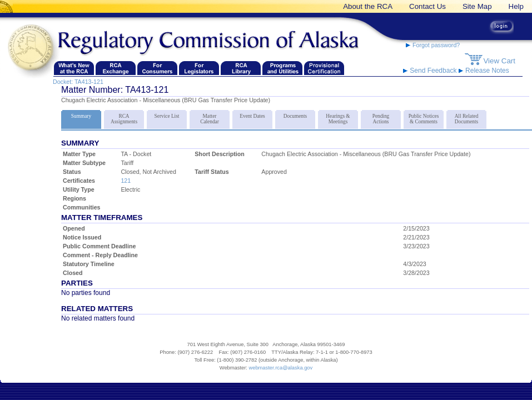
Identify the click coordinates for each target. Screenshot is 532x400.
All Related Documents (466, 117)
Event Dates (252, 114)
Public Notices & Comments (424, 117)
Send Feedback (431, 71)
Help (516, 6)
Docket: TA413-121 (78, 82)
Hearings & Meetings (338, 117)
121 (126, 181)
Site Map (477, 6)
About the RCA (368, 6)
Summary (81, 114)
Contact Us (427, 6)
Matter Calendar (210, 117)
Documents (295, 114)
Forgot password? (433, 45)
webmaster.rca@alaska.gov (280, 368)
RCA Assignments (124, 117)
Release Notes (484, 71)
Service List (167, 114)
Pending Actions (381, 117)
